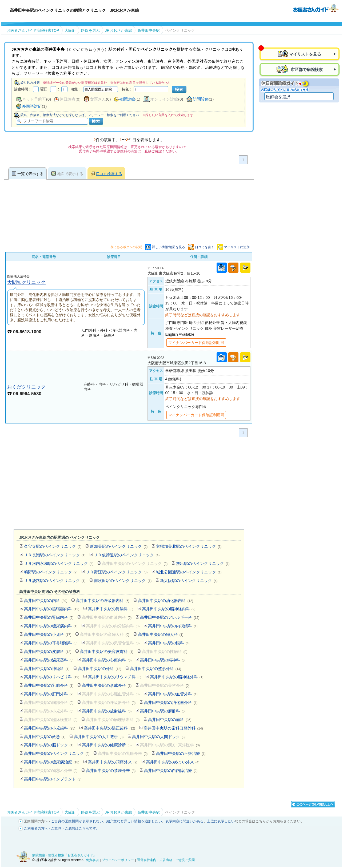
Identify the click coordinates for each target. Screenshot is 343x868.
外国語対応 (32, 106)
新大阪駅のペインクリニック (189, 580)
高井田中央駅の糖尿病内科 (51, 626)
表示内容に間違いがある (184, 821)
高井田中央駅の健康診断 (107, 745)
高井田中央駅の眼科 (169, 643)
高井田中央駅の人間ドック (159, 737)
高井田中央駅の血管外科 (173, 694)
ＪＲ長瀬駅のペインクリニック (55, 555)
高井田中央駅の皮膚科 (48, 651)
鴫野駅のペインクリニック (51, 572)
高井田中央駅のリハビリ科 (52, 677)
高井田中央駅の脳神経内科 (169, 609)
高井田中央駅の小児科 (48, 634)
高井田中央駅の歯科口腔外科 (173, 728)
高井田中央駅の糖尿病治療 (52, 762)
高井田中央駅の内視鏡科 (173, 626)
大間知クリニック (26, 282)
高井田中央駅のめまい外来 (173, 762)
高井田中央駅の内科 (46, 601)
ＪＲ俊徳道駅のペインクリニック (127, 555)
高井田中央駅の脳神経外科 (177, 677)
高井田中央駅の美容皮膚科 (107, 651)
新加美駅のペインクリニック (119, 546)
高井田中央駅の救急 (45, 737)
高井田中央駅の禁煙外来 (111, 770)
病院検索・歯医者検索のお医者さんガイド (316, 8)
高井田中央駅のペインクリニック (57, 753)
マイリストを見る (305, 54)
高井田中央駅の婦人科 (161, 634)
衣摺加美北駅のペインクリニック (189, 546)
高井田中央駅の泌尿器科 (49, 660)
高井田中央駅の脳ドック (49, 745)
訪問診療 (201, 99)
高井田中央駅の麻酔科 (163, 711)
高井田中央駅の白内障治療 (171, 770)
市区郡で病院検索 (306, 70)
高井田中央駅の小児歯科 (50, 728)
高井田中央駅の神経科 (47, 669)
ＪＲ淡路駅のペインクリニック (55, 580)
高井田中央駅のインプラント (53, 779)
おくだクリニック (26, 387)
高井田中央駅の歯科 (170, 720)
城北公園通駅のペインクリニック (189, 572)
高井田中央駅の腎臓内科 (49, 617)
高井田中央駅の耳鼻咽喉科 (51, 643)
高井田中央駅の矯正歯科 (109, 728)
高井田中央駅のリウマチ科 (115, 677)
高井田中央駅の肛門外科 (49, 694)
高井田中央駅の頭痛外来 (113, 762)
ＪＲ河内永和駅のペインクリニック (59, 563)
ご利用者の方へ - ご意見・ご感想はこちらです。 (62, 828)
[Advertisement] (129, 485)
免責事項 (92, 860)
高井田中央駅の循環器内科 (52, 609)
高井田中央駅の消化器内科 (165, 601)
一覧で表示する (30, 174)
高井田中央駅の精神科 (163, 660)
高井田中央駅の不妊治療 (181, 753)
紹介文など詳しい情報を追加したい (134, 821)
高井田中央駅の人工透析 (99, 737)
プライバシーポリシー (118, 860)
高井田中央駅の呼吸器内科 (103, 601)
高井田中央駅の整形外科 (155, 669)
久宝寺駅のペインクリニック (53, 546)
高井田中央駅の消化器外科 (171, 702)
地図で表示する (70, 174)
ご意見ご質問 (185, 860)
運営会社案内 (147, 860)
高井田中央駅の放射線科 (107, 711)
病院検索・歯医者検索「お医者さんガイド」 (64, 855)
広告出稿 (166, 860)
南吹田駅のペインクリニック (123, 580)
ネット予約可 (34, 99)
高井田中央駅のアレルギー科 (170, 617)
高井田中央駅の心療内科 (107, 660)
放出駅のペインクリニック (203, 563)
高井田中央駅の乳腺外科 (49, 685)
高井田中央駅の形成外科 (107, 685)
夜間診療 (127, 99)
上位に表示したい (221, 821)
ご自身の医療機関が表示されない (77, 821)
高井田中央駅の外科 (99, 669)
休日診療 (67, 99)
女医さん (98, 99)
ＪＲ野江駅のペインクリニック (117, 572)
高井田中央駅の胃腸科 (111, 609)
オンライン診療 (164, 99)
